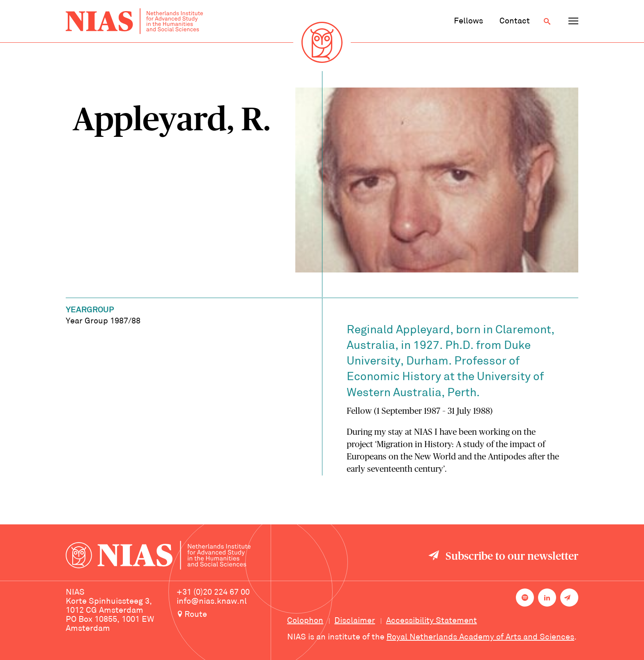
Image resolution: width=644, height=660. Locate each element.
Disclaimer (355, 621)
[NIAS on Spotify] (525, 598)
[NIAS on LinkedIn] (547, 598)
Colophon (305, 621)
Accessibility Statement (431, 621)
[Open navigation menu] (573, 21)
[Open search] (547, 21)
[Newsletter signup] (569, 598)
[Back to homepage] (134, 21)
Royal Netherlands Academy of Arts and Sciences (480, 637)
